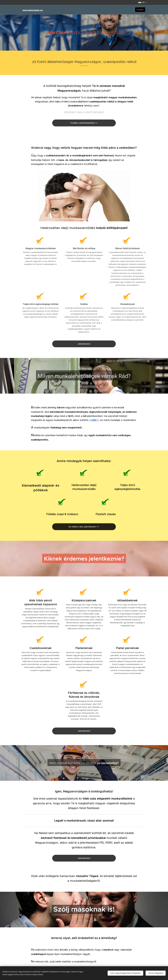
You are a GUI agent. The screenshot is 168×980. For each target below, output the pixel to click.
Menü (140, 10)
